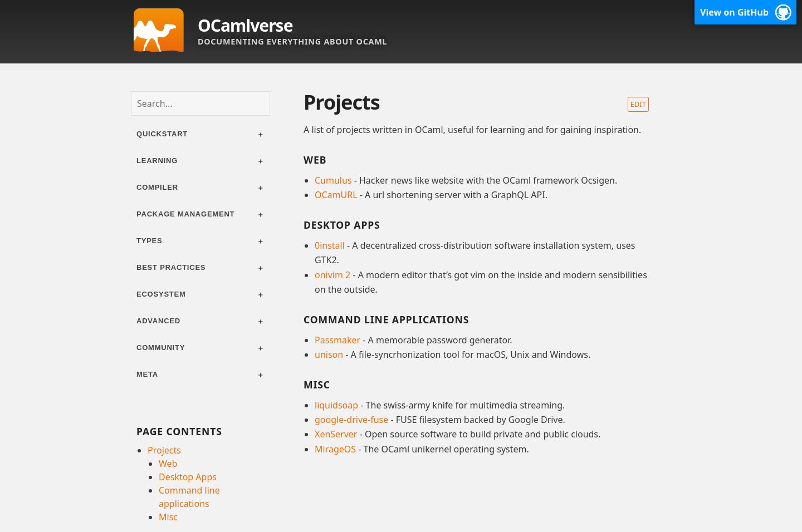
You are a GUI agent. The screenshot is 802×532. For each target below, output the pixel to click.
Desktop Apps (188, 477)
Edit (638, 104)
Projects (164, 450)
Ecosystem (161, 294)
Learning (157, 161)
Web (168, 464)
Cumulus (333, 180)
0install (330, 245)
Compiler (157, 187)
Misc (168, 517)
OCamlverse (245, 25)
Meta (147, 374)
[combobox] (200, 104)
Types (150, 241)
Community (161, 348)
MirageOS (335, 449)
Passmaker (338, 340)
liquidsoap (336, 405)
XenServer (336, 434)
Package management (185, 214)
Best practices (171, 267)
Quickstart (162, 134)
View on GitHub (734, 12)
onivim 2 (332, 275)
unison (329, 354)
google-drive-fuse (351, 420)
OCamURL (336, 195)
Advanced (158, 321)
